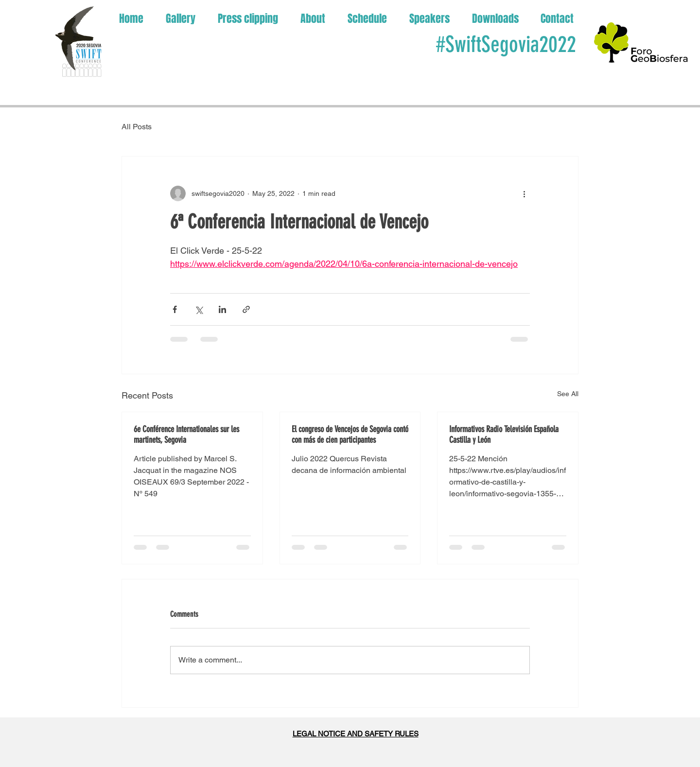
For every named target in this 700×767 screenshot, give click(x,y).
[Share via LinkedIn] (222, 309)
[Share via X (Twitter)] (199, 309)
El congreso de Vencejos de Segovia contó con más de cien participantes (350, 435)
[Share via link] (246, 309)
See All (568, 394)
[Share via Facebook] (175, 309)
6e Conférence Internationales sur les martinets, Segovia (186, 435)
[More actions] (524, 193)
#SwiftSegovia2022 (506, 44)
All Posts (137, 127)
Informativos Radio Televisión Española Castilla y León (504, 435)
